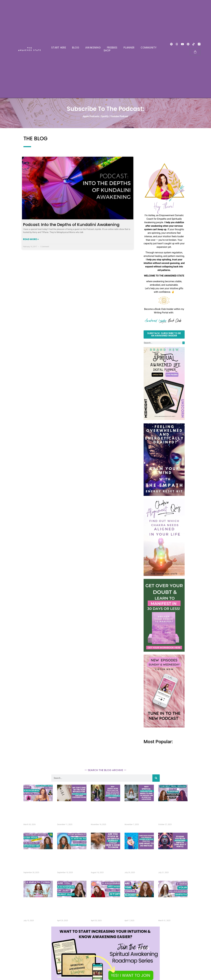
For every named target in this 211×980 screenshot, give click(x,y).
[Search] (184, 343)
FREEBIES (112, 48)
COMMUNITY (149, 48)
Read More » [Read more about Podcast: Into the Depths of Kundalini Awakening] (31, 239)
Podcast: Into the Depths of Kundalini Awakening (71, 225)
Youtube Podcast (119, 116)
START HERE (59, 48)
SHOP (107, 51)
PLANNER (129, 48)
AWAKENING (93, 48)
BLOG (76, 48)
